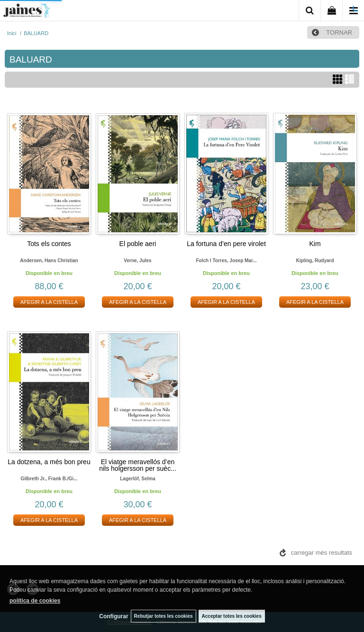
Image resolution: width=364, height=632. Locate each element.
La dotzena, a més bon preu (49, 462)
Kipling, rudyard (315, 261)
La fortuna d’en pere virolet (226, 244)
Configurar (114, 616)
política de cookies (35, 601)
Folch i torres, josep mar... (226, 261)
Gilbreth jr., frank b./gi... (49, 479)
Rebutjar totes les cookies (164, 616)
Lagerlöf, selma (137, 479)
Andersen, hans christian (49, 261)
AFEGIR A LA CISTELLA (49, 302)
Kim (315, 244)
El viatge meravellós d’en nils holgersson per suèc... (138, 465)
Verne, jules (137, 261)
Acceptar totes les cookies (232, 616)
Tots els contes (49, 244)
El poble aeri (138, 244)
